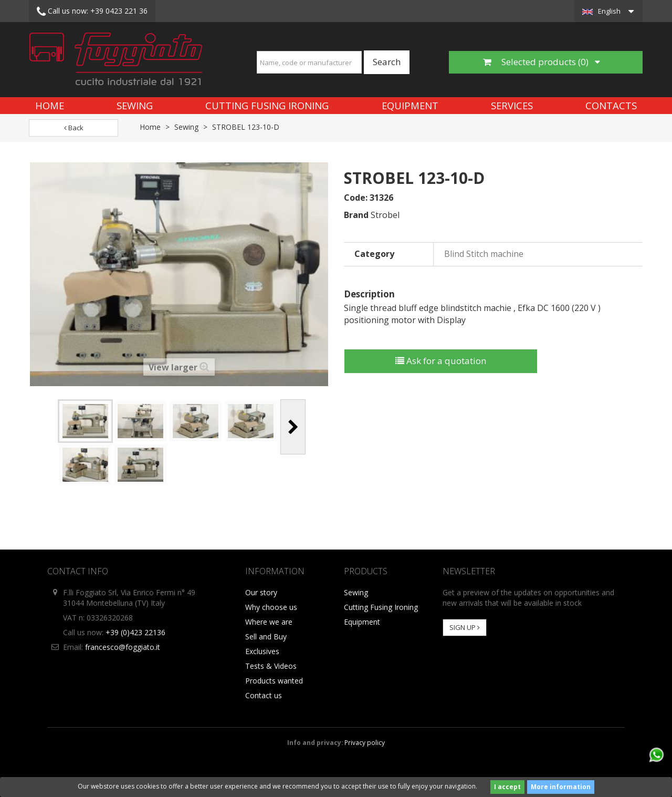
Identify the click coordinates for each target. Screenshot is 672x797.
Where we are (269, 622)
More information (561, 787)
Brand (356, 215)
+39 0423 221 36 (92, 12)
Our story (261, 592)
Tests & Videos (271, 666)
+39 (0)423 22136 (135, 632)
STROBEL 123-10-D (246, 127)
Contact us (264, 695)
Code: (356, 198)
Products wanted (274, 681)
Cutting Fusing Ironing (267, 105)
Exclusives (262, 651)
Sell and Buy (266, 636)
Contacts (611, 105)
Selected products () (542, 62)
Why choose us (271, 607)
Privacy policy (365, 742)
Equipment (410, 105)
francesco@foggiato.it (123, 647)
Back (74, 128)
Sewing (135, 105)
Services (512, 105)
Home (50, 105)
